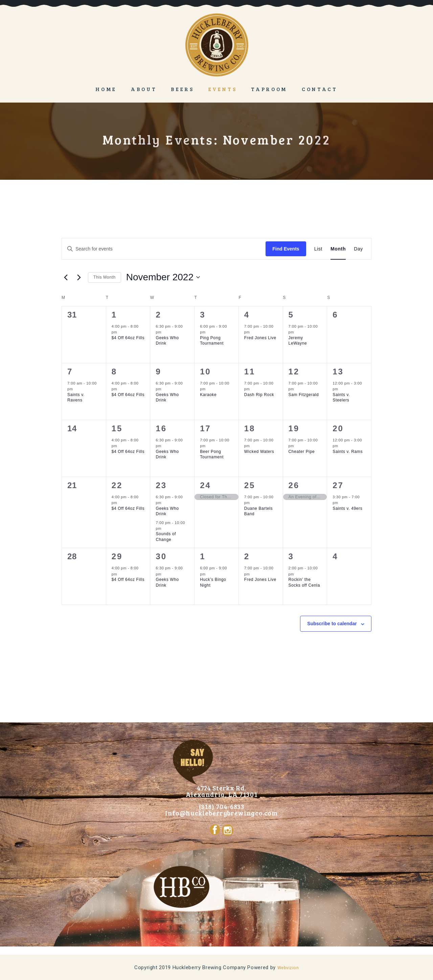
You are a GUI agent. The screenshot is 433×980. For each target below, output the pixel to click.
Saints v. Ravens (76, 398)
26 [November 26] (294, 485)
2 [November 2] (158, 315)
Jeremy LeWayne (298, 341)
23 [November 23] (161, 485)
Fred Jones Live (260, 338)
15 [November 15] (117, 428)
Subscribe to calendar (332, 624)
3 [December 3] (291, 556)
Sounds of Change (166, 537)
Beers (182, 89)
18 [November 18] (250, 428)
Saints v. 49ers (347, 508)
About (144, 89)
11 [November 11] (250, 372)
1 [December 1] (203, 556)
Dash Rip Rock (259, 395)
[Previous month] (66, 277)
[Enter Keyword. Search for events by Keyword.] (164, 249)
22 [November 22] (117, 485)
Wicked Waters (259, 452)
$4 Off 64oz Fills (128, 338)
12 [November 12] (294, 372)
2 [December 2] (247, 556)
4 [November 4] (247, 315)
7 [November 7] (70, 372)
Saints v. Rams (348, 452)
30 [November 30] (161, 556)
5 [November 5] (291, 315)
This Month (105, 277)
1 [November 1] (114, 315)
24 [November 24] (205, 485)
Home (106, 89)
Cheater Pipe (302, 452)
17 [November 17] (205, 428)
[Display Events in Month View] (338, 249)
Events (223, 89)
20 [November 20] (338, 428)
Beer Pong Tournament (212, 454)
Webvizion (288, 967)
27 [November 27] (338, 485)
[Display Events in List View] (318, 249)
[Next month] (79, 277)
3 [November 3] (203, 315)
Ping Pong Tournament (212, 341)
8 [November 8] (114, 372)
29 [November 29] (117, 556)
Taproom (269, 89)
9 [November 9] (158, 372)
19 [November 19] (294, 428)
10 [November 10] (205, 372)
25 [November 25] (250, 485)
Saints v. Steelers (341, 398)
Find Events (286, 249)
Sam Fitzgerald (304, 395)
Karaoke (208, 395)
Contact (320, 89)
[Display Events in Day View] (358, 249)
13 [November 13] (338, 372)
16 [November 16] (161, 428)
